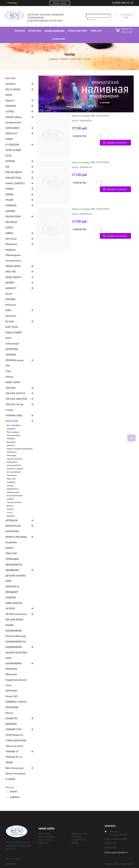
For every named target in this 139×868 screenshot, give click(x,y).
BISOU (9, 95)
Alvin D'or (11, 78)
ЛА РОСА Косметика (16, 614)
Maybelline (11, 244)
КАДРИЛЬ (11, 597)
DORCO (9, 139)
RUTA (8, 338)
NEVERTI (10, 283)
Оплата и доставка (80, 834)
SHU (8, 366)
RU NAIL (10, 321)
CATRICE (10, 111)
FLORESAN (11, 205)
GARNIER (10, 211)
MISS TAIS (11, 272)
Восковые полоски (11, 444)
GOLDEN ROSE (13, 216)
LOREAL (9, 233)
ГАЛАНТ (10, 548)
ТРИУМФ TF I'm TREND (14, 760)
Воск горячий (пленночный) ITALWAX (13, 435)
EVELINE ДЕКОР (14, 172)
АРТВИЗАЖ (12, 520)
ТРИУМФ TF (12, 751)
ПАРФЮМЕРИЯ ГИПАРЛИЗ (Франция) (14, 669)
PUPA (8, 310)
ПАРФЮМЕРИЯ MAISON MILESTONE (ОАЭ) (16, 652)
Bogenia (10, 100)
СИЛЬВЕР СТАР (13, 729)
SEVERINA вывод (15, 360)
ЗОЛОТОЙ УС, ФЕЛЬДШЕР (13, 589)
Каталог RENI (44, 834)
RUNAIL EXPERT (14, 332)
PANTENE (10, 299)
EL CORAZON (12, 145)
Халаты (10, 509)
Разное (9, 713)
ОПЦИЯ (9, 625)
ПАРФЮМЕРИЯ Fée (16, 642)
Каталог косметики (47, 837)
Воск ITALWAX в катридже (14, 427)
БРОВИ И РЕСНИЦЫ (16, 537)
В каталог (105, 103)
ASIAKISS (10, 84)
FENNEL (10, 194)
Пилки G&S (12, 696)
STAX (8, 371)
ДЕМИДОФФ (12, 570)
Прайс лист (43, 843)
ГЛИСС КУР (11, 553)
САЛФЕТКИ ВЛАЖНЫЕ (11, 721)
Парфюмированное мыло (16, 682)
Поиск (93, 19)
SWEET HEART (13, 382)
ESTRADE (10, 161)
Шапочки (11, 516)
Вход (126, 17)
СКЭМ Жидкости (14, 735)
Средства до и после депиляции (15, 494)
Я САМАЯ (10, 779)
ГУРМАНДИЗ (12, 559)
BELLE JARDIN (13, 89)
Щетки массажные (15, 773)
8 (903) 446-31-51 (123, 3)
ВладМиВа (11, 542)
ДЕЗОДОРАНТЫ (14, 565)
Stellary (9, 377)
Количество (80, 136)
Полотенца (12, 475)
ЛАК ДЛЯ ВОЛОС (15, 620)
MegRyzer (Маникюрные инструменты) (13, 255)
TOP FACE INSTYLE (15, 393)
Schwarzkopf (12, 344)
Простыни (11, 479)
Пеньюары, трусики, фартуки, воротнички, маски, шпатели (15, 460)
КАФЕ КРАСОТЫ (14, 603)
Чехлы (10, 512)
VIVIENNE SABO (14, 415)
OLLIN (9, 294)
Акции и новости (46, 840)
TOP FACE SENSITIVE (16, 399)
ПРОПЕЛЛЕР (12, 707)
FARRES (10, 189)
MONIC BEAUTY (14, 277)
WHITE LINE (76, 59)
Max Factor (11, 239)
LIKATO (9, 227)
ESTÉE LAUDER (13, 150)
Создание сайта (112, 864)
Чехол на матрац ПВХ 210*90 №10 (91, 116)
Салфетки (11, 482)
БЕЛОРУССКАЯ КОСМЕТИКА (13, 529)
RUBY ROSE (12, 327)
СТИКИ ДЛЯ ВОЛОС (16, 740)
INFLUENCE (11, 222)
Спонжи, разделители (13, 487)
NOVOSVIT (11, 288)
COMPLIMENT (13, 128)
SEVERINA (11, 355)
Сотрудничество (79, 840)
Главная (53, 59)
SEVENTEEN (12, 349)
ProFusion (11, 305)
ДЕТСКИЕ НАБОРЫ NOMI (15, 578)
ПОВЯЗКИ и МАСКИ (16, 702)
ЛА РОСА (10, 608)
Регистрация (126, 15)
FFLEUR (9, 200)
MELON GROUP (13, 266)
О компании (77, 837)
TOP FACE (10, 388)
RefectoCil (11, 316)
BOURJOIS (11, 106)
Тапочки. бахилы (14, 502)
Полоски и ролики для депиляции (15, 470)
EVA (8, 167)
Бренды (75, 843)
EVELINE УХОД (13, 178)
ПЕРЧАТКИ (11, 691)
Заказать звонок (60, 3)
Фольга (10, 506)
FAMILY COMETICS (15, 183)
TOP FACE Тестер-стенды (15, 407)
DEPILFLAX (11, 133)
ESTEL (9, 156)
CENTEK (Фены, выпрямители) (14, 120)
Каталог (64, 59)
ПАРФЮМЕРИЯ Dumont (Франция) (16, 633)
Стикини (10, 499)
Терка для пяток (14, 746)
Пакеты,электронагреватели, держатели (15, 450)
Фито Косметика (14, 768)
